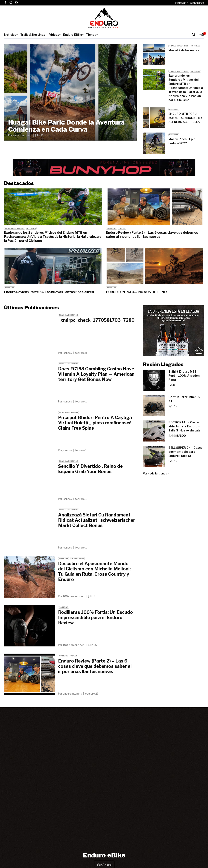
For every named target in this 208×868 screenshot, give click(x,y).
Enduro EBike (73, 35)
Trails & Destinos (33, 35)
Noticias (10, 35)
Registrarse (196, 3)
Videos (54, 35)
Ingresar (180, 3)
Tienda (91, 35)
